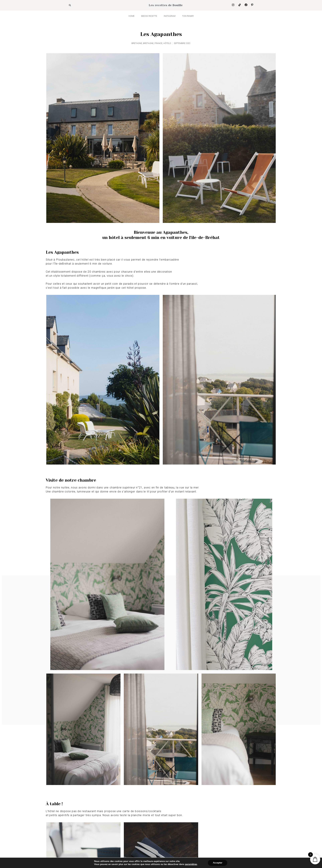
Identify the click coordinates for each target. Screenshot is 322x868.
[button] (70, 5)
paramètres (191, 864)
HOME (132, 16)
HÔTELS (167, 43)
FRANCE (158, 43)
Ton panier (188, 16)
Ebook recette (149, 16)
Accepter (218, 863)
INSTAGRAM (170, 16)
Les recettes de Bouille (166, 5)
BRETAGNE (137, 43)
